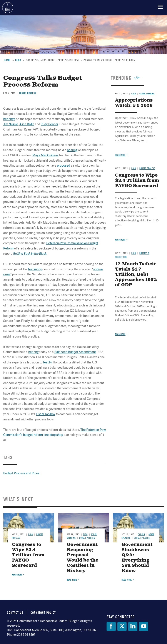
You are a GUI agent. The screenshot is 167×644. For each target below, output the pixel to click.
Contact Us (15, 613)
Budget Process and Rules (21, 473)
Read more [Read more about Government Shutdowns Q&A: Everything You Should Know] (127, 580)
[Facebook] (111, 626)
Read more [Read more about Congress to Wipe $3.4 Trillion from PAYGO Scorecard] (120, 240)
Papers (141, 534)
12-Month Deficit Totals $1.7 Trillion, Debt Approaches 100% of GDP (136, 275)
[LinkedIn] (133, 626)
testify (47, 362)
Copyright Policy (43, 613)
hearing (33, 352)
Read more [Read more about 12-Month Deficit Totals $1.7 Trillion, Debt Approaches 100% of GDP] (120, 334)
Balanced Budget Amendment (75, 352)
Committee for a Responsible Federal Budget (8, 8)
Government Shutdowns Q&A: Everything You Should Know (137, 558)
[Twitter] (122, 626)
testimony (35, 269)
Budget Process (87, 538)
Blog (134, 253)
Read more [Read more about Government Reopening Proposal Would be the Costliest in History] (72, 580)
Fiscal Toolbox (46, 414)
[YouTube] (144, 626)
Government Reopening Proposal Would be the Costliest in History (83, 558)
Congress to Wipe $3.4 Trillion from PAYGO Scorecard (28, 555)
